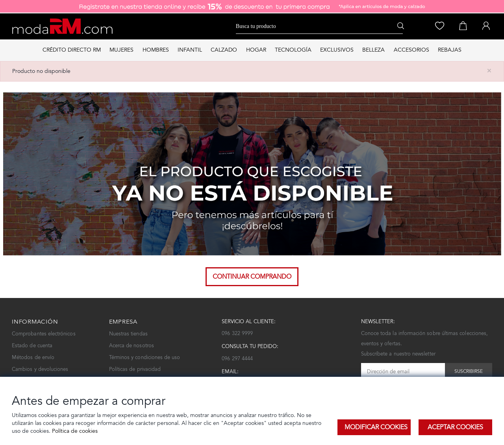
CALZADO (224, 50)
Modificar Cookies (376, 427)
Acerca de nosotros (132, 345)
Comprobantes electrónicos (44, 334)
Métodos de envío (33, 357)
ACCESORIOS (411, 50)
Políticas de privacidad (135, 369)
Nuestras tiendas (128, 334)
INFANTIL (190, 50)
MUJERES (121, 50)
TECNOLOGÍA (293, 50)
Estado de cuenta (32, 345)
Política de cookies (74, 431)
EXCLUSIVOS (337, 50)
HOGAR (256, 50)
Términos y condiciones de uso (145, 357)
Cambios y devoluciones (40, 369)
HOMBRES (156, 50)
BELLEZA (373, 50)
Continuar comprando (252, 276)
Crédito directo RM (72, 50)
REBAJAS (450, 50)
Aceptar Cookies (455, 427)
